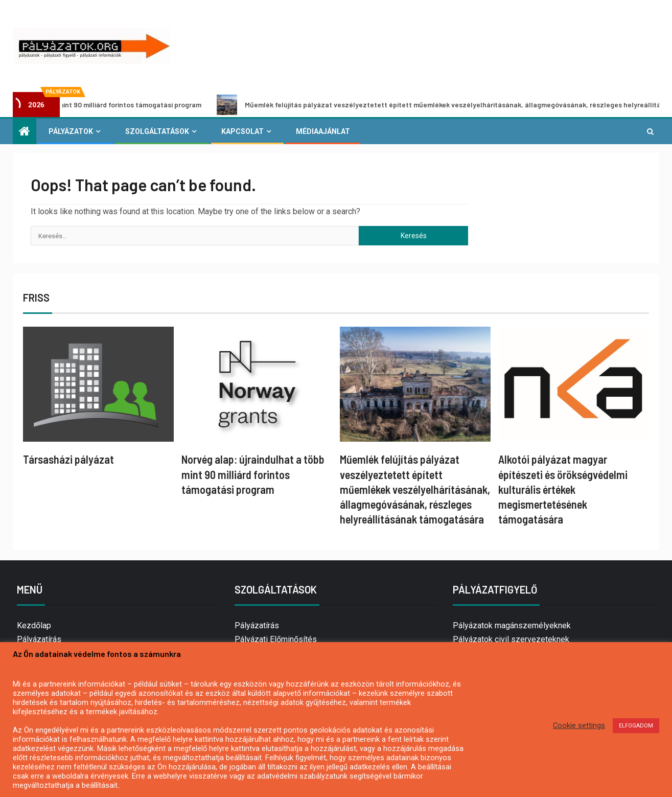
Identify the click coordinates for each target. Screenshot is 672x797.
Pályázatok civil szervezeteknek (511, 639)
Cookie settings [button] (579, 725)
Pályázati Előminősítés (276, 639)
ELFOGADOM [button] (636, 726)
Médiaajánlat (323, 131)
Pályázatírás (39, 639)
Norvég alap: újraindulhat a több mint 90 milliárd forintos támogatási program (253, 474)
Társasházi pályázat (68, 459)
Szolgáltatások (157, 131)
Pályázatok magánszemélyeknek (512, 625)
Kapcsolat (242, 131)
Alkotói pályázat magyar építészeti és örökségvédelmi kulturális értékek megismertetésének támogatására (563, 489)
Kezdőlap (34, 625)
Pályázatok (71, 131)
